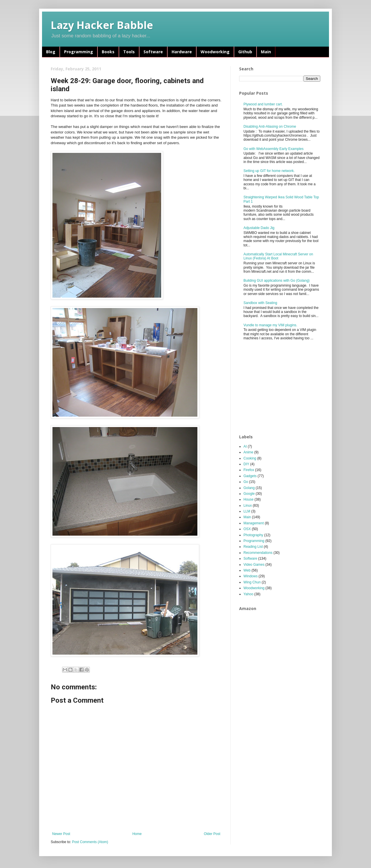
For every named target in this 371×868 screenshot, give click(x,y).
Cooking (250, 458)
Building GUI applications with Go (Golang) (277, 281)
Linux (248, 506)
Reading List (253, 547)
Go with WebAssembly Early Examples (273, 149)
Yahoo (248, 594)
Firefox (249, 470)
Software (153, 52)
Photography (253, 535)
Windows (251, 576)
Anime (248, 452)
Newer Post (61, 834)
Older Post (212, 834)
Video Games (254, 565)
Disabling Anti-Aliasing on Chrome (270, 127)
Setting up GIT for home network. (269, 171)
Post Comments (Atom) (90, 842)
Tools (129, 52)
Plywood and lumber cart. (263, 104)
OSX (247, 529)
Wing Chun (252, 582)
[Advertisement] (283, 388)
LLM (247, 511)
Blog (51, 52)
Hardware (182, 52)
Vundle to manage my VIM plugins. (270, 325)
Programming (79, 52)
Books (108, 52)
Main (266, 52)
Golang (249, 488)
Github (245, 52)
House (249, 499)
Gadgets (250, 476)
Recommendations (258, 553)
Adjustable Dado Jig (259, 228)
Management (254, 523)
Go (246, 482)
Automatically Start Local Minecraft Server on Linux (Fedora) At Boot (278, 256)
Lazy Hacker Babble (102, 25)
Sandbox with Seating (260, 303)
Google (249, 494)
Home (137, 834)
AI (245, 446)
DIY (246, 464)
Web (247, 570)
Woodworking (215, 52)
